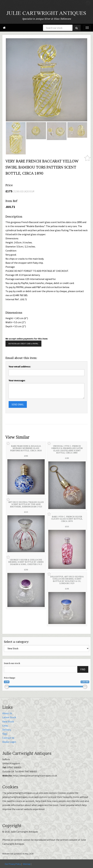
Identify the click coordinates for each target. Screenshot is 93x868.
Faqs (5, 734)
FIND (83, 669)
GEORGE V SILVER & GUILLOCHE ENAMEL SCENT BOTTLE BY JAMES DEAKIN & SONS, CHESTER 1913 (26, 562)
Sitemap (27, 864)
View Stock (8, 721)
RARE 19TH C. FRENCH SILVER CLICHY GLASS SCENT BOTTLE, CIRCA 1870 (67, 519)
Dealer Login (9, 742)
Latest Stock (9, 717)
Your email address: (20, 366)
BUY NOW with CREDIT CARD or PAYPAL (23, 344)
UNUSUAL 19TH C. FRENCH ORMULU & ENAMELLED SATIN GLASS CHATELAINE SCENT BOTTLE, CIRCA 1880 (67, 449)
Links (5, 726)
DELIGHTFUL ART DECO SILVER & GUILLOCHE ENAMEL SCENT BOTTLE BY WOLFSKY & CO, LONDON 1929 (67, 580)
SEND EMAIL (18, 404)
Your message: (17, 380)
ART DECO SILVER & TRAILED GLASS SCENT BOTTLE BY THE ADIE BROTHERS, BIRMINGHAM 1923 (26, 504)
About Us (7, 713)
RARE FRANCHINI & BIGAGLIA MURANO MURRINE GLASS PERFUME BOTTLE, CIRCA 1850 (26, 448)
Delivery (7, 730)
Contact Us (8, 738)
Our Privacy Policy (13, 864)
